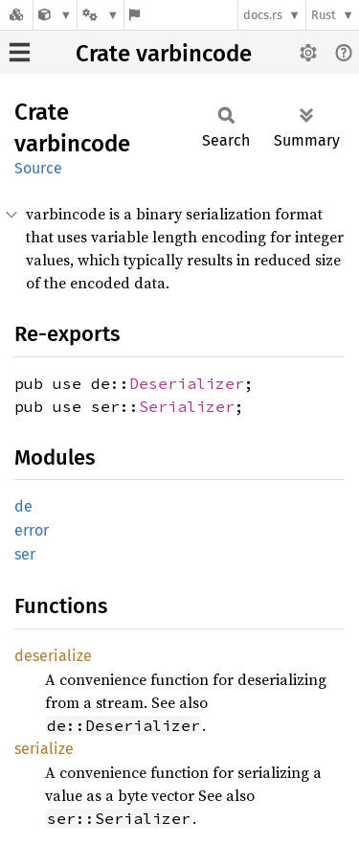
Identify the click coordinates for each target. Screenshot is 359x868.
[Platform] (101, 15)
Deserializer (187, 383)
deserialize (53, 656)
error (32, 530)
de (23, 506)
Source (38, 168)
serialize (44, 749)
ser (25, 554)
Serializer (187, 406)
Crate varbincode (164, 54)
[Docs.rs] (16, 15)
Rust (324, 15)
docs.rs (263, 15)
